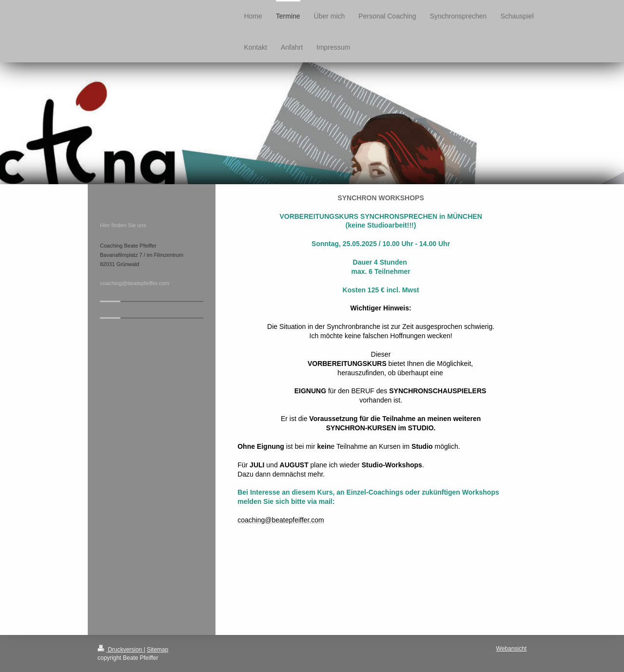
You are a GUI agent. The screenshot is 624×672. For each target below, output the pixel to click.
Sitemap (157, 650)
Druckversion (121, 650)
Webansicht (511, 649)
